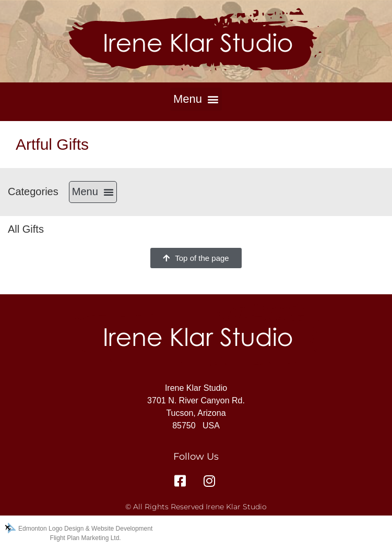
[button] (196, 99)
